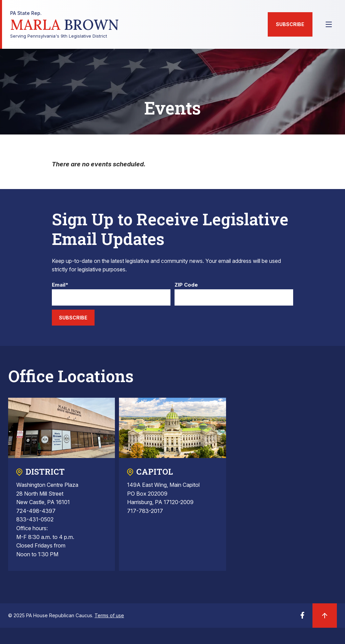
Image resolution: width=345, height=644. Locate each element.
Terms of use (109, 615)
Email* (60, 285)
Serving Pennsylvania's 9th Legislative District (65, 25)
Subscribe (290, 24)
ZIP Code (186, 285)
